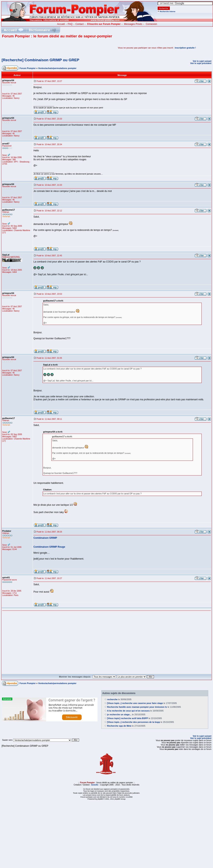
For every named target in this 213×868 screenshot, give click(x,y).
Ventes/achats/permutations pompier (57, 68)
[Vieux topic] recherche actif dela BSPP (128, 718)
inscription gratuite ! (185, 48)
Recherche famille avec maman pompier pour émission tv (137, 707)
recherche (112, 699)
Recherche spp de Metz (119, 726)
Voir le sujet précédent (201, 63)
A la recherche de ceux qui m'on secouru (128, 711)
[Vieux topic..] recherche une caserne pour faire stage (135, 703)
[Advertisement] (49, 48)
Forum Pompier (28, 68)
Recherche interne (168, 12)
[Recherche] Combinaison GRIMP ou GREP (40, 60)
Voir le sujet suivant (202, 61)
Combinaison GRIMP (45, 538)
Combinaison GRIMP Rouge (49, 547)
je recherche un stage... (119, 714)
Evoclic (95, 785)
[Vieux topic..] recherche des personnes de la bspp (134, 722)
